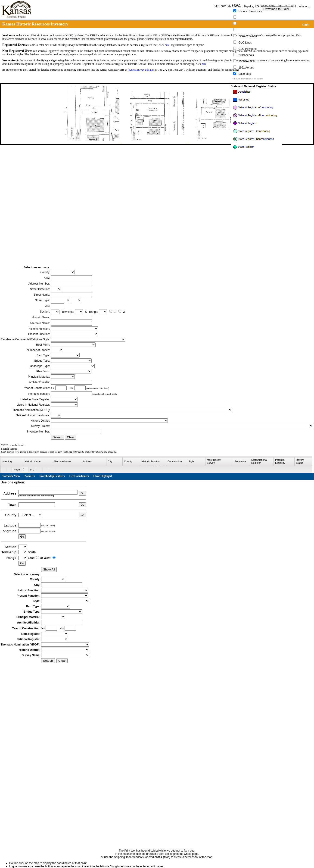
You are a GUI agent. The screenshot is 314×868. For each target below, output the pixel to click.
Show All (49, 569)
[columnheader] (12, 462)
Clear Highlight (103, 476)
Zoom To (30, 476)
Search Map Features (52, 476)
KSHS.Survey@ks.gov (142, 70)
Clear (71, 437)
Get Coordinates (79, 476)
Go (82, 493)
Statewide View (11, 476)
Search (58, 437)
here (167, 45)
